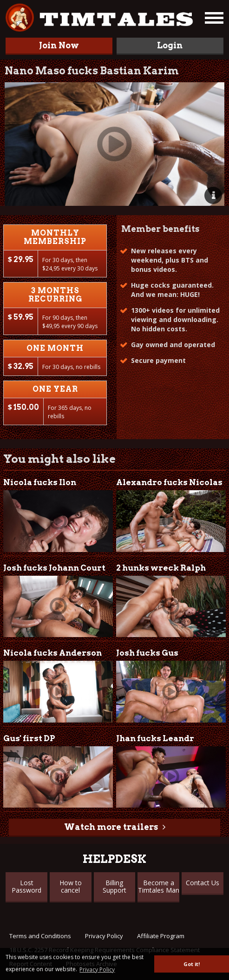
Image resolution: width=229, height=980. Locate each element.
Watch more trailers (111, 827)
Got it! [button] (192, 964)
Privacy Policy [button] (97, 970)
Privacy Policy (104, 936)
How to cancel (71, 886)
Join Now (59, 45)
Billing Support (114, 886)
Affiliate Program (161, 936)
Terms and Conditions (40, 936)
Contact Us (203, 883)
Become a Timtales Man (159, 886)
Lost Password (26, 886)
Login (170, 45)
